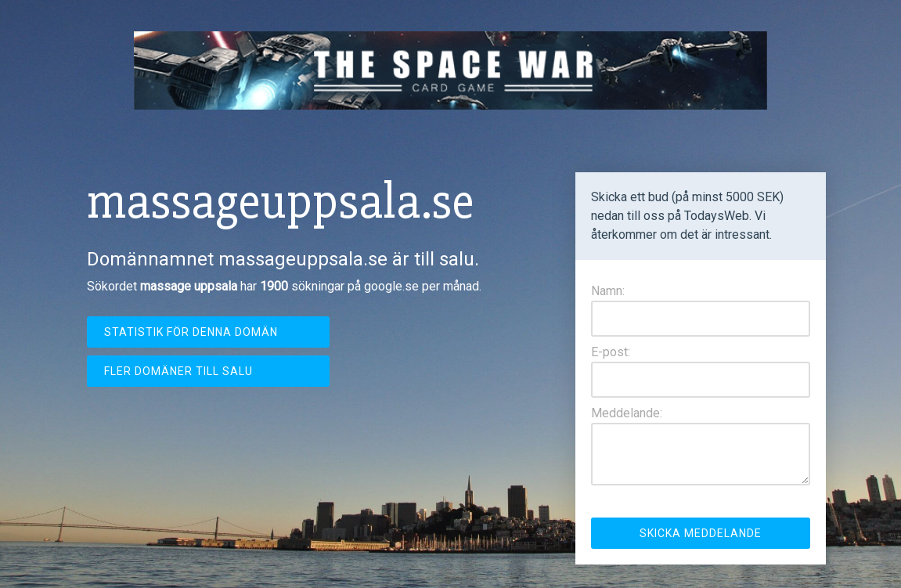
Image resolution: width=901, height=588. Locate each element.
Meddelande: (627, 413)
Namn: (608, 291)
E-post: (611, 352)
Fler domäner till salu (178, 371)
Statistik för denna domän (191, 332)
